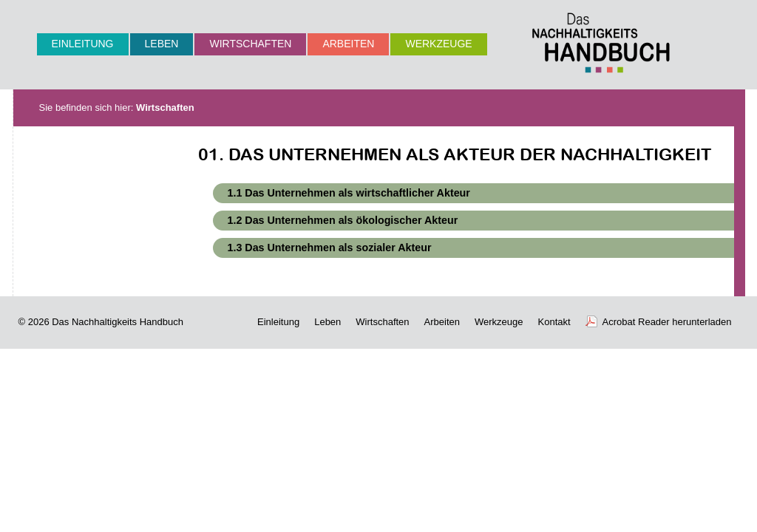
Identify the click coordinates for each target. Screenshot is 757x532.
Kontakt (554, 322)
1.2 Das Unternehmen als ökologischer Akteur (343, 220)
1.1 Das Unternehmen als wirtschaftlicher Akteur (349, 193)
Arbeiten (348, 44)
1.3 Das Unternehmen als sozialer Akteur (330, 248)
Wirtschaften (250, 44)
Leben (162, 44)
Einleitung (83, 44)
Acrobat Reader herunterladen (667, 322)
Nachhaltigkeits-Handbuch (601, 42)
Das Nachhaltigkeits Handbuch (118, 322)
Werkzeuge (438, 44)
